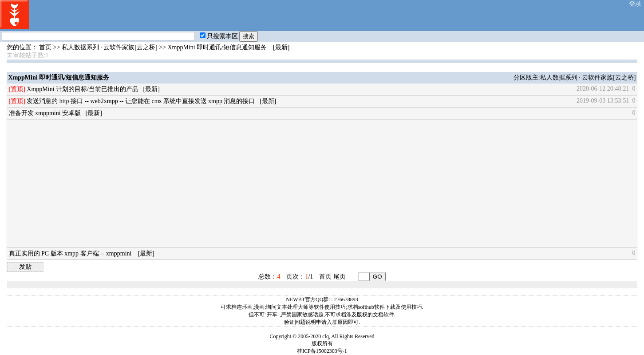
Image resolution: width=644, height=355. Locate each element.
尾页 (340, 277)
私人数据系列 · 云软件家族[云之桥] (110, 47)
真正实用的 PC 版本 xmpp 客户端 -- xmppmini (71, 253)
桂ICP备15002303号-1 (322, 351)
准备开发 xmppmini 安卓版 (45, 113)
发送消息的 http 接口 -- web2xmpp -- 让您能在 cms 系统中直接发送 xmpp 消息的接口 (141, 101)
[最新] (281, 47)
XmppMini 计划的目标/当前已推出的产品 (83, 89)
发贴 (25, 267)
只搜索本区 (219, 36)
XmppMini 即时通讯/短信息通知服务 (217, 47)
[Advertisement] (275, 183)
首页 (45, 47)
